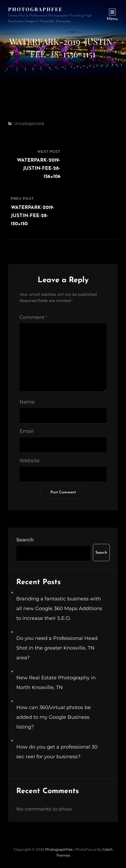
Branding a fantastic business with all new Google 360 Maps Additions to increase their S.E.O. (59, 608)
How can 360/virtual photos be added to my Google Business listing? (54, 717)
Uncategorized (29, 123)
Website (30, 461)
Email (27, 431)
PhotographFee (35, 9)
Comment (34, 317)
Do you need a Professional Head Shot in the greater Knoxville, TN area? (57, 648)
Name (27, 402)
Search (25, 540)
